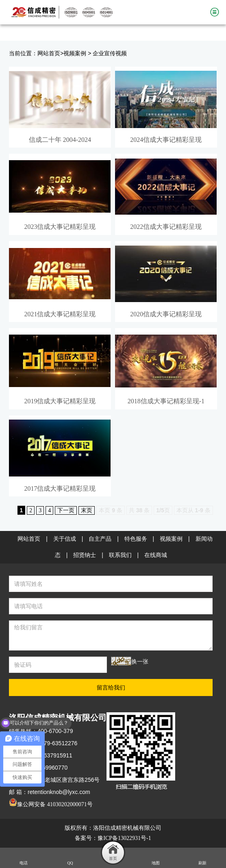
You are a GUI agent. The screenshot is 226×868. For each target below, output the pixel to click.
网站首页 (49, 53)
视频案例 (75, 53)
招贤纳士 (85, 555)
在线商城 (156, 555)
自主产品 (100, 539)
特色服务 (136, 539)
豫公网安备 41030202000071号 (51, 804)
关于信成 (65, 539)
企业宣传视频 (110, 53)
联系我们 (120, 555)
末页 (87, 510)
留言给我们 (111, 687)
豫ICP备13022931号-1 (124, 838)
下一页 (66, 510)
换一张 (140, 662)
